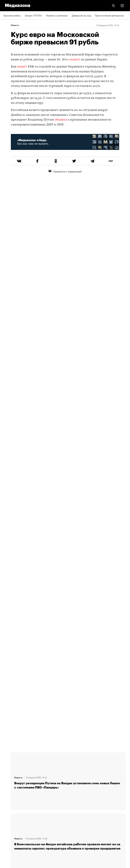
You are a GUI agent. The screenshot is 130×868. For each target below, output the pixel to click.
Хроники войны (12, 15)
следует (74, 60)
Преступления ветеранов (109, 15)
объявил (61, 120)
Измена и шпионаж (57, 15)
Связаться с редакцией (65, 171)
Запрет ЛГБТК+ (33, 15)
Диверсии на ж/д (81, 15)
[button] (122, 6)
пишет (22, 67)
